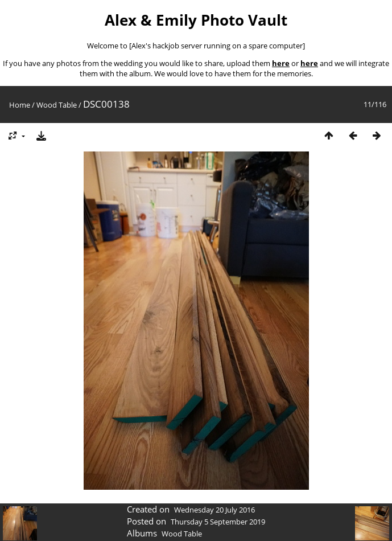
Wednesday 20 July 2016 (214, 510)
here (281, 63)
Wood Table (57, 105)
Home (20, 105)
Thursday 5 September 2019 (218, 522)
